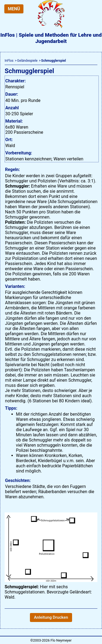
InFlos (9, 61)
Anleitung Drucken (51, 617)
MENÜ (14, 9)
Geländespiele (27, 61)
